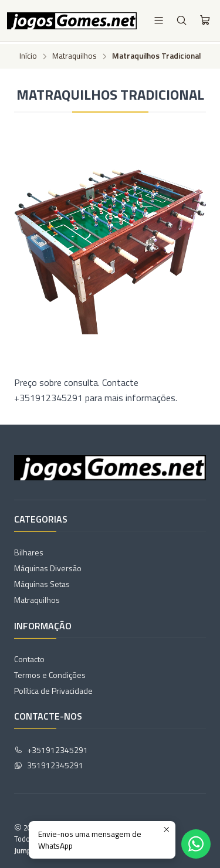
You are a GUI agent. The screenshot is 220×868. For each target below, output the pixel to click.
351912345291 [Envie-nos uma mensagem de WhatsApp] (49, 763)
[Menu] (159, 20)
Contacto (29, 657)
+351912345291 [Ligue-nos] (51, 747)
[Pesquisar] (182, 20)
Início (28, 54)
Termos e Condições (50, 672)
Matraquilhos (75, 54)
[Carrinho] (205, 21)
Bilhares (29, 550)
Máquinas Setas (42, 582)
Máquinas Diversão (48, 566)
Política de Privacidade (53, 688)
